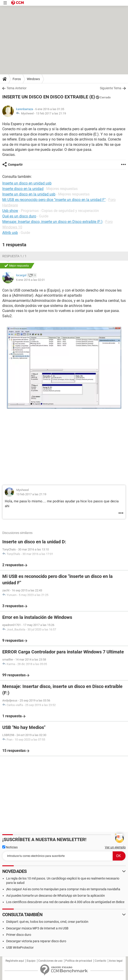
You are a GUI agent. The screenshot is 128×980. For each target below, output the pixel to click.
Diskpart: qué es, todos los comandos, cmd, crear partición (47, 922)
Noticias (10, 847)
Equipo (31, 961)
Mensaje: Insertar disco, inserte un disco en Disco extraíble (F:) (52, 222)
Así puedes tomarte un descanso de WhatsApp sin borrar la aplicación (56, 896)
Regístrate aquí (15, 961)
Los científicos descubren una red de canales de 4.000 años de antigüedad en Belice (65, 902)
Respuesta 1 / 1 (14, 256)
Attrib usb (10, 233)
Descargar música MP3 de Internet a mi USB (37, 928)
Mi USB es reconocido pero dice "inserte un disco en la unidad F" (54, 200)
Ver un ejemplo (115, 847)
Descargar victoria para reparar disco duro (36, 941)
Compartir (15, 165)
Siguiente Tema (111, 88)
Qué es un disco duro (19, 216)
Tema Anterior (17, 88)
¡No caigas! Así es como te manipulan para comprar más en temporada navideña (63, 889)
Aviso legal (116, 961)
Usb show (10, 211)
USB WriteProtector (20, 948)
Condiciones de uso (50, 961)
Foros (17, 79)
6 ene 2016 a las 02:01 (30, 280)
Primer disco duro (19, 935)
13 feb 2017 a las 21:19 (51, 113)
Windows (33, 79)
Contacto (101, 961)
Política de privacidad (79, 961)
